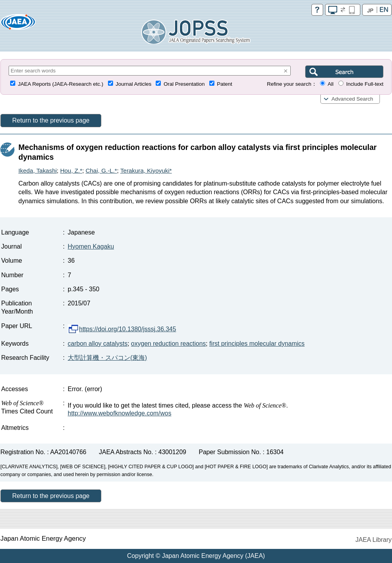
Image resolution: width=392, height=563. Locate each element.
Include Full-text (365, 84)
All (330, 84)
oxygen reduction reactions (168, 344)
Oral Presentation (184, 84)
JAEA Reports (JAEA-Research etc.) (61, 84)
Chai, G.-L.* (101, 171)
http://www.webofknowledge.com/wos (120, 413)
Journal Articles (133, 84)
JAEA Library (374, 540)
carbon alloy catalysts (98, 344)
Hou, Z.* (71, 171)
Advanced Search (352, 99)
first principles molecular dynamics (257, 344)
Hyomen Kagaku (91, 246)
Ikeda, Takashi (38, 171)
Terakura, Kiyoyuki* (146, 171)
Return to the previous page (51, 120)
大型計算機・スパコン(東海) (107, 358)
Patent (225, 84)
